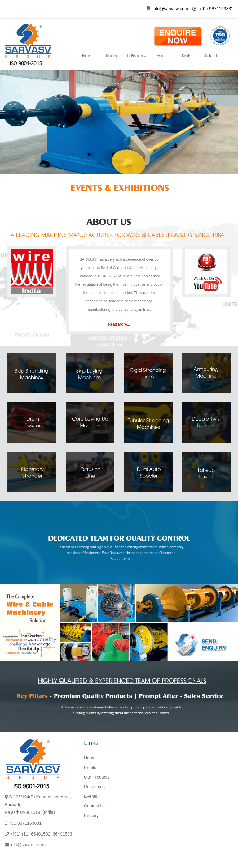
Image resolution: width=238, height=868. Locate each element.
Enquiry (91, 815)
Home (86, 56)
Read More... (119, 324)
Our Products (136, 56)
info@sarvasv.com (170, 9)
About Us (111, 56)
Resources (94, 787)
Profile (90, 768)
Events (161, 56)
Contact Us (211, 56)
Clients (186, 56)
